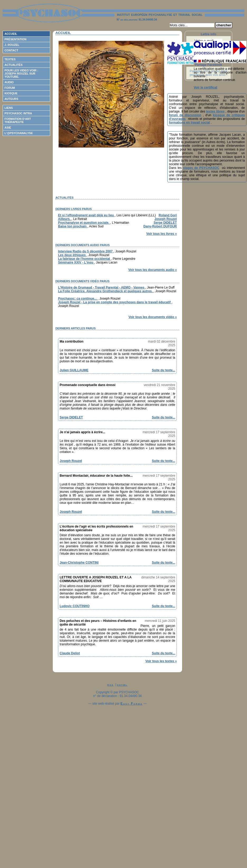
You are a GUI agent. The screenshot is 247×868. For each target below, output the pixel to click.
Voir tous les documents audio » (153, 270)
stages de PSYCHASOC (201, 168)
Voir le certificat (205, 87)
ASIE (8, 128)
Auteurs (11, 99)
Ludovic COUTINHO (75, 606)
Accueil (11, 34)
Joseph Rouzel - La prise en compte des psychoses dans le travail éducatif (115, 302)
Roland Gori (168, 215)
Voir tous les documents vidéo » (153, 317)
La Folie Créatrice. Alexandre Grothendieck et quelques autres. (106, 291)
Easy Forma (132, 704)
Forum (10, 88)
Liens (9, 108)
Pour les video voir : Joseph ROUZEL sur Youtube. (21, 74)
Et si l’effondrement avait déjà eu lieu (86, 215)
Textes (10, 59)
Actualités (13, 65)
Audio (9, 82)
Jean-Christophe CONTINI (79, 563)
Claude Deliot (70, 653)
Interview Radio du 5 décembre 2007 (86, 251)
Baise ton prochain (73, 226)
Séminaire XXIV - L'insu (76, 262)
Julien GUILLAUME (74, 370)
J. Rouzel (12, 45)
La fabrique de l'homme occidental (84, 259)
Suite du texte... (163, 370)
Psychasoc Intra (18, 113)
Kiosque (11, 93)
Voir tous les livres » (161, 234)
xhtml (122, 685)
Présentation (15, 39)
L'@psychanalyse (19, 133)
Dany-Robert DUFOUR (160, 226)
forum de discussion (185, 115)
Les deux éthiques (72, 255)
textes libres (215, 111)
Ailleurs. (65, 219)
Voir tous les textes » (161, 661)
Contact (11, 50)
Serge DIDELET (165, 223)
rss (111, 685)
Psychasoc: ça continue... (78, 299)
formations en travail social (189, 123)
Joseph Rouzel (166, 219)
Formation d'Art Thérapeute (18, 120)
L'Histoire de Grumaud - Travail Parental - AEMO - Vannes (102, 287)
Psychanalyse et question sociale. (84, 223)
